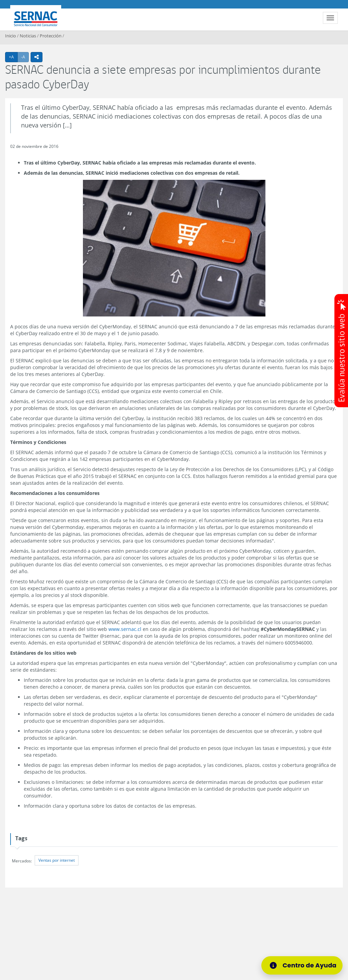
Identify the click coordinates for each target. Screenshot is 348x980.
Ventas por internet (57, 860)
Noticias (28, 36)
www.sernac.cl (125, 629)
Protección (51, 36)
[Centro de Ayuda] (304, 965)
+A (13, 57)
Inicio (11, 36)
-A (25, 57)
